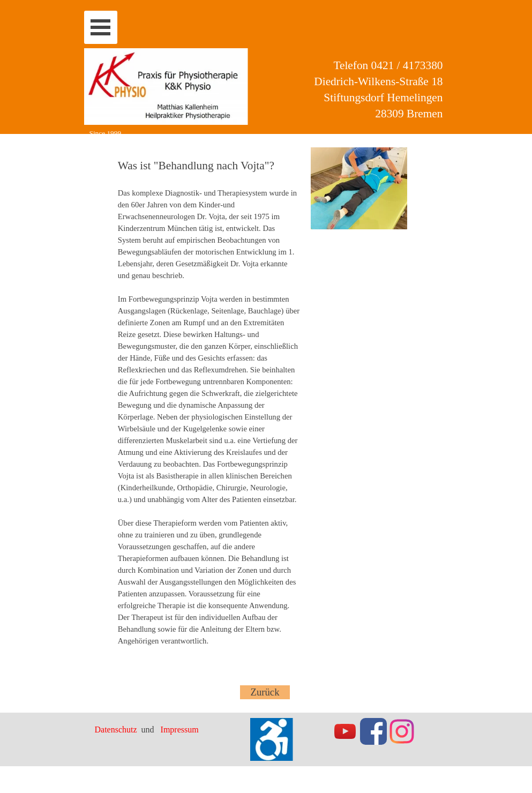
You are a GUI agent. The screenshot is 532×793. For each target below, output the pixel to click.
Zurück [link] (265, 692)
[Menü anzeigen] (101, 27)
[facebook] (373, 731)
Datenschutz (117, 730)
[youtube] (345, 731)
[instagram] (402, 731)
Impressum (180, 730)
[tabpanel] (209, 406)
